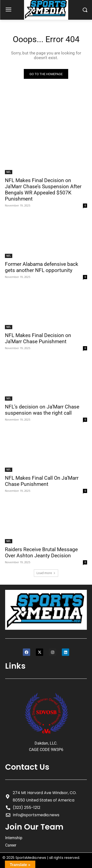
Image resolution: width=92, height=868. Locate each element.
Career (11, 845)
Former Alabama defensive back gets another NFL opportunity (42, 267)
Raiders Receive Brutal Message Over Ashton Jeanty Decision (41, 553)
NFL (9, 172)
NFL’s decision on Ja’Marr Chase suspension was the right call (42, 410)
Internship (14, 838)
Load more (46, 573)
